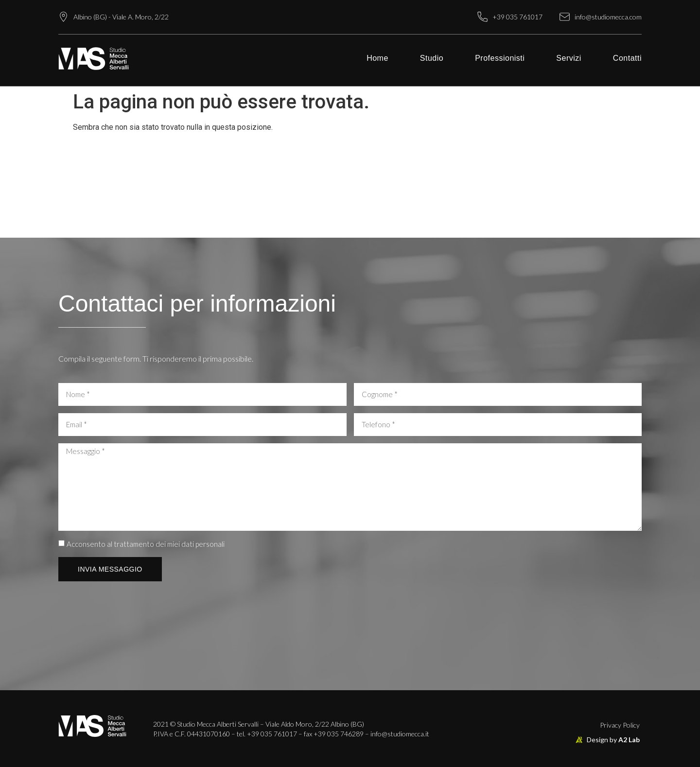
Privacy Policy (620, 725)
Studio (432, 58)
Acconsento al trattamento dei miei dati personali (146, 544)
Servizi (569, 58)
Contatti (627, 58)
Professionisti (500, 58)
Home (377, 58)
